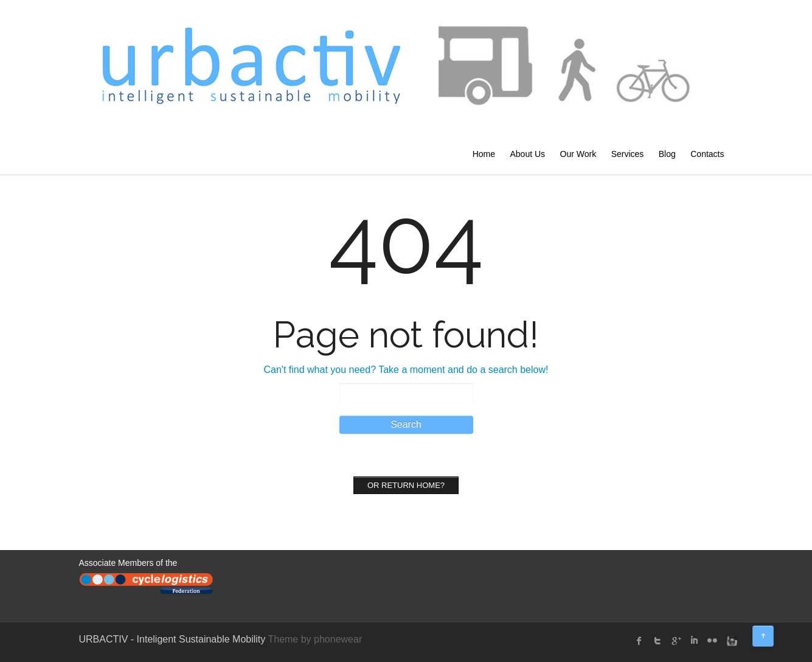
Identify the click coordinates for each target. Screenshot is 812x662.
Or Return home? (406, 485)
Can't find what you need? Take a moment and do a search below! (406, 370)
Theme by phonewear (315, 639)
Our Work (578, 154)
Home (484, 154)
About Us (527, 154)
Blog (667, 154)
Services (628, 154)
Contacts (707, 154)
